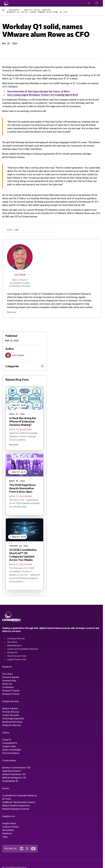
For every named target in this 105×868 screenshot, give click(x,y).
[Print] (24, 51)
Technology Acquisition (13, 719)
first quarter (71, 75)
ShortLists (7, 684)
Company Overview (16, 639)
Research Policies (11, 694)
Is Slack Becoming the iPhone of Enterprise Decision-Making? (23, 421)
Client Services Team (17, 656)
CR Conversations (11, 753)
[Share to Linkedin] (14, 51)
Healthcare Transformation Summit (19, 802)
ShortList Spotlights (12, 750)
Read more (12, 312)
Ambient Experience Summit (16, 809)
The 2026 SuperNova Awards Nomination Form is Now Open (22, 488)
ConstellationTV (10, 743)
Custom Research (11, 715)
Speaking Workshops (12, 722)
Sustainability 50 (10, 781)
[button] (4, 51)
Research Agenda (11, 677)
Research (14, 10)
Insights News (9, 823)
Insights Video (9, 746)
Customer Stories (11, 827)
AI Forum (6, 799)
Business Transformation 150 (16, 768)
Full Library (7, 674)
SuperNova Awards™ (12, 771)
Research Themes (11, 691)
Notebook (7, 833)
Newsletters (8, 830)
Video (5, 837)
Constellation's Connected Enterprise (20, 796)
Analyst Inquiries (10, 708)
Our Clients (12, 642)
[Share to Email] (19, 51)
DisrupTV (7, 740)
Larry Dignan (20, 275)
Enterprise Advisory (12, 725)
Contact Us (12, 652)
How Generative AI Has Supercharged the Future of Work (38, 91)
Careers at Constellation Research (23, 649)
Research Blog (9, 681)
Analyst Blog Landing (37, 10)
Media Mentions (15, 645)
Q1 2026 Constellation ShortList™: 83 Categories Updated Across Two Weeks (23, 555)
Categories (12, 366)
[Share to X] (9, 51)
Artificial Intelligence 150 (14, 778)
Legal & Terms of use (17, 659)
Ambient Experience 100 (14, 774)
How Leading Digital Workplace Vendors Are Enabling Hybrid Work (43, 95)
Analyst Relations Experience (16, 806)
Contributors (8, 687)
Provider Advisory (11, 712)
